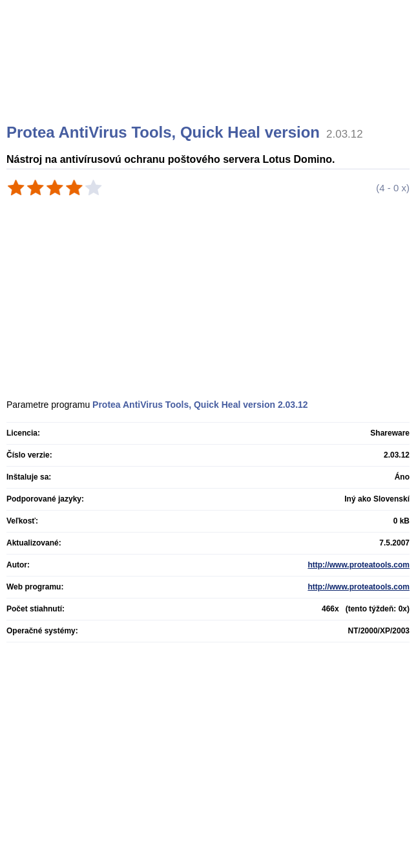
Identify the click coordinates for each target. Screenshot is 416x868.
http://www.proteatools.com (359, 565)
